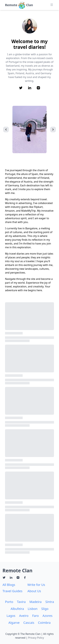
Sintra (50, 602)
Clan (30, 5)
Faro (36, 616)
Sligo (45, 609)
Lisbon (33, 609)
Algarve (14, 623)
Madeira (35, 602)
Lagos (11, 616)
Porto (9, 602)
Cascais (29, 623)
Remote (11, 5)
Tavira (21, 602)
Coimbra (44, 623)
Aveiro (24, 616)
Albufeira (17, 609)
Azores (47, 616)
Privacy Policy (36, 638)
